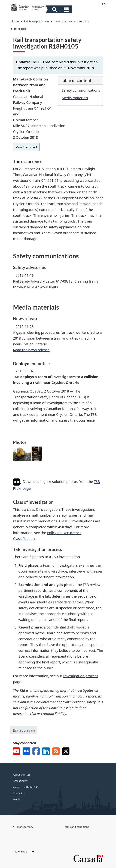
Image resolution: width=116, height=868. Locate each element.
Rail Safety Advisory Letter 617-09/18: (43, 281)
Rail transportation (36, 21)
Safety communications (81, 90)
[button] (59, 9)
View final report (26, 147)
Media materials (75, 98)
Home (15, 21)
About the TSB (21, 775)
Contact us (19, 793)
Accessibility (20, 781)
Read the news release (31, 350)
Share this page (24, 730)
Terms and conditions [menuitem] (76, 827)
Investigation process (81, 676)
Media (17, 799)
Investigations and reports (71, 21)
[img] (17, 482)
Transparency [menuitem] (25, 827)
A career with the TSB (26, 787)
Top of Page (24, 851)
